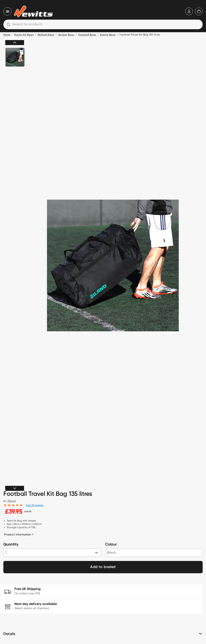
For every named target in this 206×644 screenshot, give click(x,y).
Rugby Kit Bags (24, 35)
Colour (111, 544)
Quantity (11, 544)
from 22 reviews (35, 505)
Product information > (19, 534)
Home (7, 35)
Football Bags (87, 35)
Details (9, 634)
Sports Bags (108, 35)
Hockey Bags (66, 35)
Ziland (12, 501)
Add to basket (103, 567)
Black (112, 552)
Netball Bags (46, 35)
